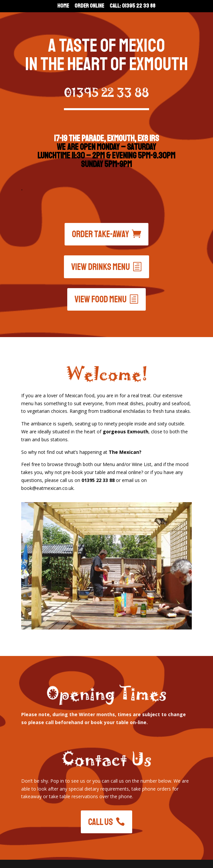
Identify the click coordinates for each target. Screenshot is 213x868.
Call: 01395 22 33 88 (133, 6)
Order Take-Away (101, 234)
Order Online (89, 6)
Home (63, 6)
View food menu (101, 299)
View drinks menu (101, 267)
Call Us (101, 822)
